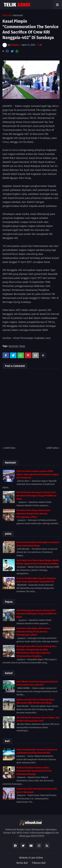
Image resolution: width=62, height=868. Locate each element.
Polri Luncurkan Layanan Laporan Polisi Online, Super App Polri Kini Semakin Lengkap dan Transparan (38, 474)
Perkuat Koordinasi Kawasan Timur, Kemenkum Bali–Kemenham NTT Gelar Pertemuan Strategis (34, 771)
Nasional (18, 15)
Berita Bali (22, 863)
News (22, 346)
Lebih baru (10, 448)
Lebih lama (52, 448)
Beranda (7, 15)
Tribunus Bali (39, 863)
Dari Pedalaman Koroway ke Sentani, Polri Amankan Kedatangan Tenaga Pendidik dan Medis (37, 496)
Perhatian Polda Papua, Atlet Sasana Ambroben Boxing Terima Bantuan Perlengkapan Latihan (33, 514)
